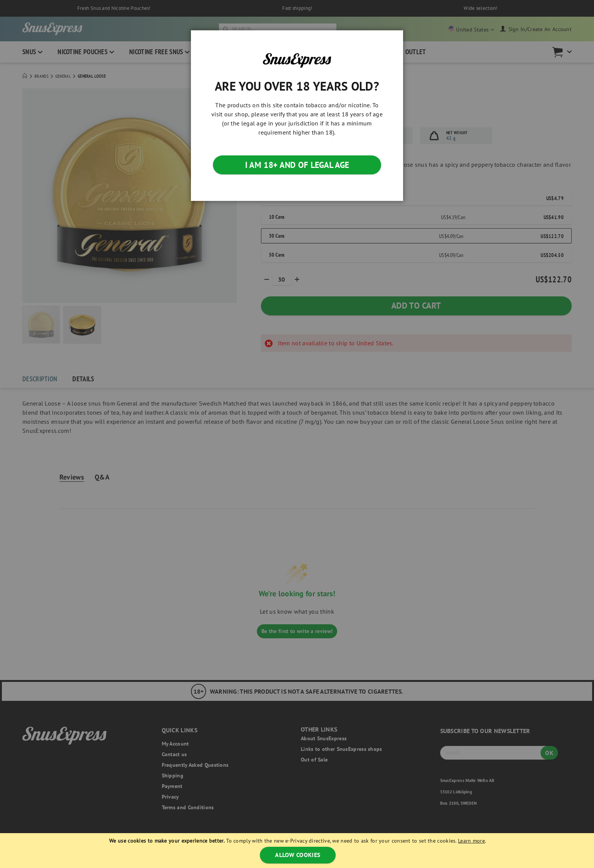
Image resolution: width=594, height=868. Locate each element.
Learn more (471, 841)
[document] (298, 851)
